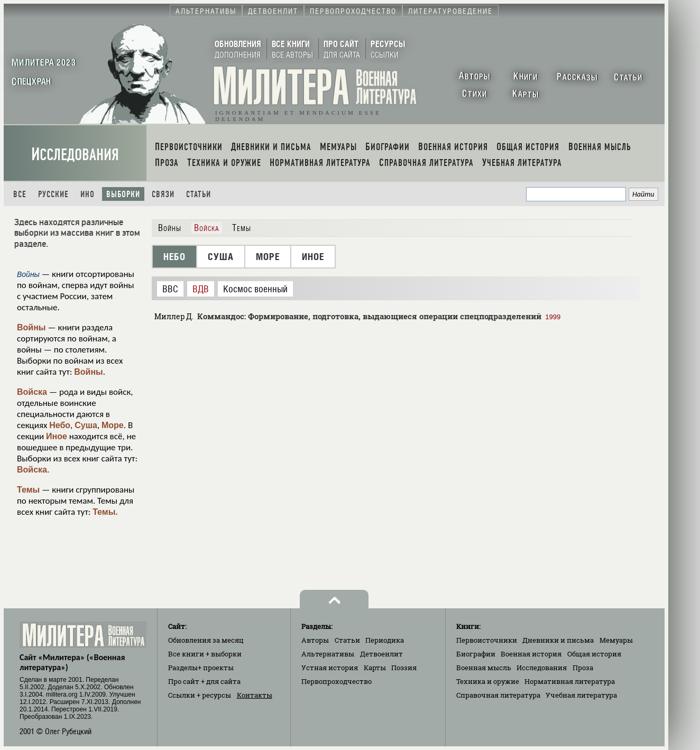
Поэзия (404, 668)
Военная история (531, 654)
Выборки (123, 194)
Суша (86, 425)
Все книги (205, 654)
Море (113, 425)
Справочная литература (498, 695)
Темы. (105, 512)
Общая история (594, 654)
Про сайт (204, 681)
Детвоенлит (381, 654)
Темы (28, 490)
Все (20, 194)
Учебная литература (581, 695)
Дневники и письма (558, 640)
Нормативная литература (570, 681)
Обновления (206, 640)
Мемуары (616, 640)
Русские (53, 194)
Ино (87, 194)
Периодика (385, 640)
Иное (57, 436)
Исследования (75, 155)
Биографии (476, 654)
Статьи (199, 194)
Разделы (201, 668)
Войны (31, 327)
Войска (32, 392)
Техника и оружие (488, 681)
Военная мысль (484, 668)
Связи (163, 194)
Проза (583, 668)
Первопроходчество (337, 681)
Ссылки (200, 695)
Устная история (330, 668)
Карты (375, 668)
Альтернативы (328, 654)
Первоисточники (487, 640)
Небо (60, 425)
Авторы (315, 640)
